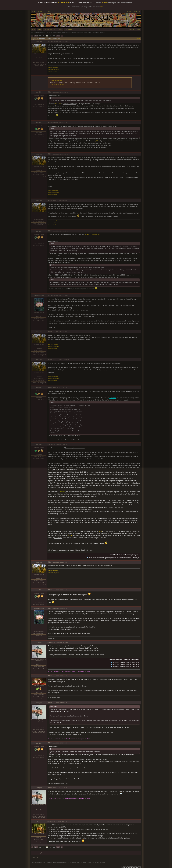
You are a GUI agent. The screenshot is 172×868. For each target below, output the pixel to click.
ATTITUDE (68, 29)
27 (50, 36)
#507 (49, 296)
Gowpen (39, 642)
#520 (49, 821)
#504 (49, 154)
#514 (49, 608)
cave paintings (39, 295)
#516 (49, 676)
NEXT (58, 36)
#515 (49, 642)
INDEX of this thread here (92, 235)
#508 (49, 332)
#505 (49, 201)
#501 (49, 42)
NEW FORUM (63, 3)
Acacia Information (53, 67)
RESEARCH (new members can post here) (58, 32)
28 (54, 36)
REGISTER (137, 11)
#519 (49, 788)
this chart (58, 104)
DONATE (49, 11)
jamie (39, 676)
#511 (49, 444)
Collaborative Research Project (78, 32)
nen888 (39, 92)
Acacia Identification (53, 69)
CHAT (34, 11)
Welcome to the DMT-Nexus (38, 32)
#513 (49, 590)
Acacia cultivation (53, 71)
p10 (97, 141)
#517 (49, 703)
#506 (49, 231)
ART (61, 29)
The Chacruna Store (57, 80)
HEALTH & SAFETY (50, 29)
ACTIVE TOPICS (135, 29)
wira (39, 821)
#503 (49, 123)
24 (40, 36)
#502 (49, 92)
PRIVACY (41, 11)
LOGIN (129, 11)
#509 (49, 360)
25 (44, 36)
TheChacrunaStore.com (58, 85)
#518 (49, 743)
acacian (39, 42)
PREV (36, 36)
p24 (100, 531)
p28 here (70, 536)
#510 (49, 388)
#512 (49, 562)
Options (138, 39)
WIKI (40, 29)
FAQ (34, 29)
